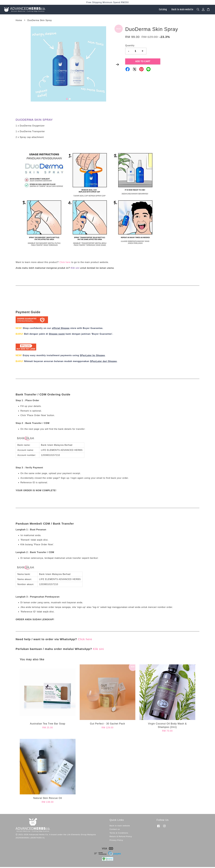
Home (19, 21)
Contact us (115, 830)
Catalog (163, 10)
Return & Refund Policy (121, 838)
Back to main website (182, 10)
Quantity (130, 47)
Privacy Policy (116, 841)
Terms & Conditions (119, 834)
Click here (65, 263)
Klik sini (75, 269)
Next (117, 66)
